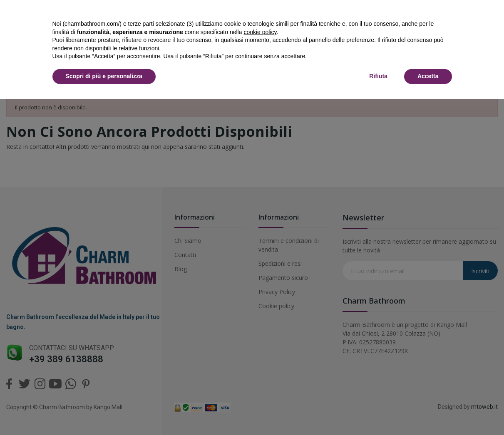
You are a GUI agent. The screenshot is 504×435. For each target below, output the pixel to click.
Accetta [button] (428, 76)
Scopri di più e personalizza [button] (104, 76)
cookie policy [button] (260, 32)
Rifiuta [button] (378, 76)
